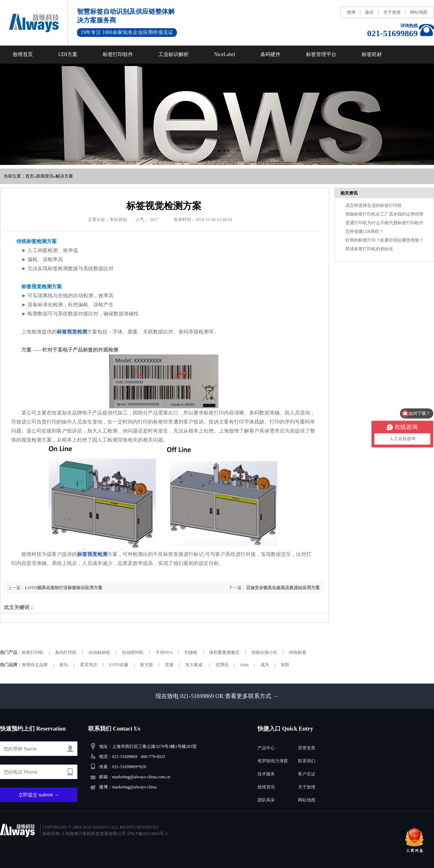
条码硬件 (271, 54)
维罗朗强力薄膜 (273, 761)
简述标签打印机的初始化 (369, 249)
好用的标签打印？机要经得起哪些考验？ (384, 240)
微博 (351, 12)
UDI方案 (68, 54)
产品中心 (266, 748)
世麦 (169, 665)
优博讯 (222, 665)
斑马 (64, 665)
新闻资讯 (45, 176)
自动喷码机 (133, 652)
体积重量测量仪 (224, 652)
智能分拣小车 (264, 652)
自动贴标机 (99, 652)
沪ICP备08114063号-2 (147, 834)
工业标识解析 (174, 54)
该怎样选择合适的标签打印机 (374, 205)
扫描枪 (191, 652)
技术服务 (266, 774)
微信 (369, 12)
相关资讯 (349, 193)
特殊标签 (298, 652)
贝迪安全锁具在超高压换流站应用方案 (283, 588)
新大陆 (146, 665)
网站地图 (419, 12)
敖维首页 (23, 54)
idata (244, 665)
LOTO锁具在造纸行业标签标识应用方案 (64, 588)
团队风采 (266, 800)
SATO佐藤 (119, 665)
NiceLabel (225, 54)
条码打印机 (66, 652)
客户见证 (307, 774)
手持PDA (164, 652)
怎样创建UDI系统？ (364, 231)
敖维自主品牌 (35, 665)
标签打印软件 (118, 54)
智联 (285, 665)
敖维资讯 (266, 787)
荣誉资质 (307, 748)
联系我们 (307, 761)
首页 (30, 176)
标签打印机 (33, 652)
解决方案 (64, 176)
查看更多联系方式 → (252, 696)
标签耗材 (372, 54)
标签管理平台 (321, 54)
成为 (265, 665)
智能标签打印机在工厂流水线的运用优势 (384, 214)
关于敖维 (392, 12)
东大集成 (194, 665)
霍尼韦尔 (89, 665)
